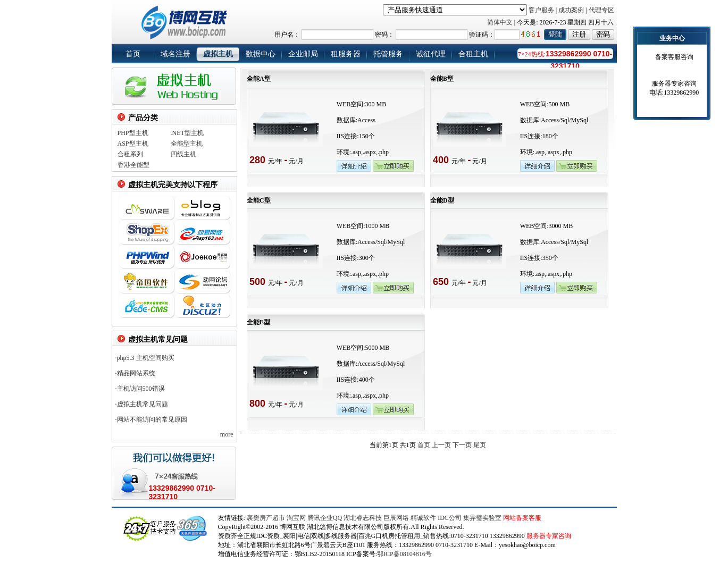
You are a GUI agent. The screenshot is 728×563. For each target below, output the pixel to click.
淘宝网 (296, 518)
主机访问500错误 (141, 389)
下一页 (462, 445)
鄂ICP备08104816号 (404, 554)
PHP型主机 (133, 133)
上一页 (441, 445)
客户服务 (541, 10)
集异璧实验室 (482, 518)
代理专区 (601, 10)
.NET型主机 (187, 133)
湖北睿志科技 (363, 518)
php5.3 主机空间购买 (146, 358)
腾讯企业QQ (325, 518)
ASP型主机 (133, 144)
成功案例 (571, 10)
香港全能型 (133, 165)
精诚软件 (423, 518)
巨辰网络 (396, 518)
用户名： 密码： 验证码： (433, 35)
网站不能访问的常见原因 (152, 419)
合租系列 (130, 154)
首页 (424, 445)
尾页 (480, 445)
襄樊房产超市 (267, 518)
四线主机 (183, 154)
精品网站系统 (136, 373)
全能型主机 (187, 144)
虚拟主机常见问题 (143, 404)
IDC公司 (450, 518)
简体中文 (500, 22)
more (227, 434)
